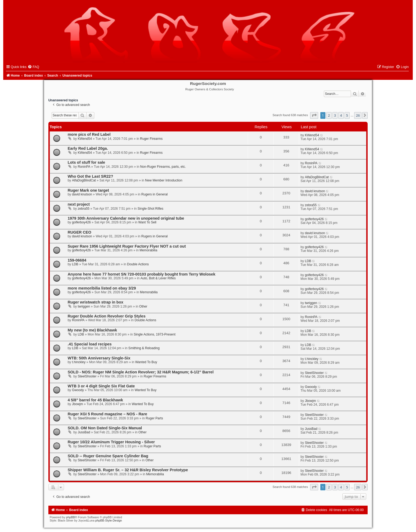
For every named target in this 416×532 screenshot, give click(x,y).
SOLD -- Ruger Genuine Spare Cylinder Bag (108, 456)
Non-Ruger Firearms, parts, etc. (163, 167)
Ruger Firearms (151, 139)
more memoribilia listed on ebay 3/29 (102, 288)
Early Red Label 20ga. (88, 148)
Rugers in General (155, 194)
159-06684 (77, 260)
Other (143, 306)
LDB (75, 264)
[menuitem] (33, 67)
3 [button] (335, 115)
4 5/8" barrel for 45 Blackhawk (95, 400)
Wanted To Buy (146, 362)
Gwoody (78, 390)
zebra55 (84, 209)
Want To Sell (147, 222)
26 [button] (358, 115)
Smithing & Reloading (144, 348)
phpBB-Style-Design (109, 520)
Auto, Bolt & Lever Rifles (158, 278)
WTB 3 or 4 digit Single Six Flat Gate (101, 386)
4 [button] (341, 115)
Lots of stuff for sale (87, 162)
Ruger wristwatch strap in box (96, 302)
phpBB (71, 517)
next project (79, 204)
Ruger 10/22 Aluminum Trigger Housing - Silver (111, 442)
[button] (314, 115)
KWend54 (85, 139)
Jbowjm (78, 404)
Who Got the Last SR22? (90, 176)
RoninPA (84, 167)
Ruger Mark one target (88, 190)
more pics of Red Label (89, 134)
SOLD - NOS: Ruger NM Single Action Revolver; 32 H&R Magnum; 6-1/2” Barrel (141, 372)
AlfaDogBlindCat (84, 180)
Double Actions (138, 264)
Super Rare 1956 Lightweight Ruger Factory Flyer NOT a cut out (127, 246)
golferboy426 (81, 222)
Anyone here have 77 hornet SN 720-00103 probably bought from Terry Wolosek (142, 274)
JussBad (84, 432)
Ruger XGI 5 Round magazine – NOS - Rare (107, 414)
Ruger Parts (154, 418)
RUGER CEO (80, 232)
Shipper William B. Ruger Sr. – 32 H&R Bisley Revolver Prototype (128, 470)
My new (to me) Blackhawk (92, 330)
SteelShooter (87, 376)
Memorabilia (148, 250)
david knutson (82, 194)
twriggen (84, 306)
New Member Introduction (164, 180)
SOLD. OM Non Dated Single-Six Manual (105, 428)
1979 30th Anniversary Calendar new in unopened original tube (126, 218)
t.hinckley (79, 362)
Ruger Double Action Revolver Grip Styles (107, 316)
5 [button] (347, 115)
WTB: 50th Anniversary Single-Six (99, 358)
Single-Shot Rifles (150, 209)
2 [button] (329, 115)
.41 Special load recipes (90, 344)
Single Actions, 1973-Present (155, 334)
